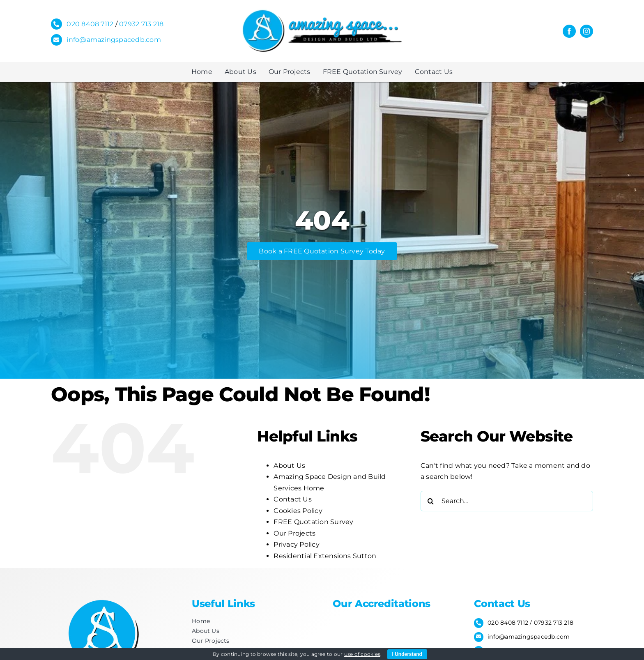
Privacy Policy (296, 544)
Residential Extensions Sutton (325, 556)
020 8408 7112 (90, 24)
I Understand (407, 654)
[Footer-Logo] (102, 597)
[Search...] (507, 501)
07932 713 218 (141, 24)
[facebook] (569, 31)
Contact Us (292, 499)
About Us (289, 466)
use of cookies (362, 654)
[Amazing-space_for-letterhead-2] (322, 11)
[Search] (431, 501)
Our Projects (294, 533)
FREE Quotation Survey (313, 522)
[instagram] (586, 31)
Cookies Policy (298, 511)
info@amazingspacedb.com (114, 40)
